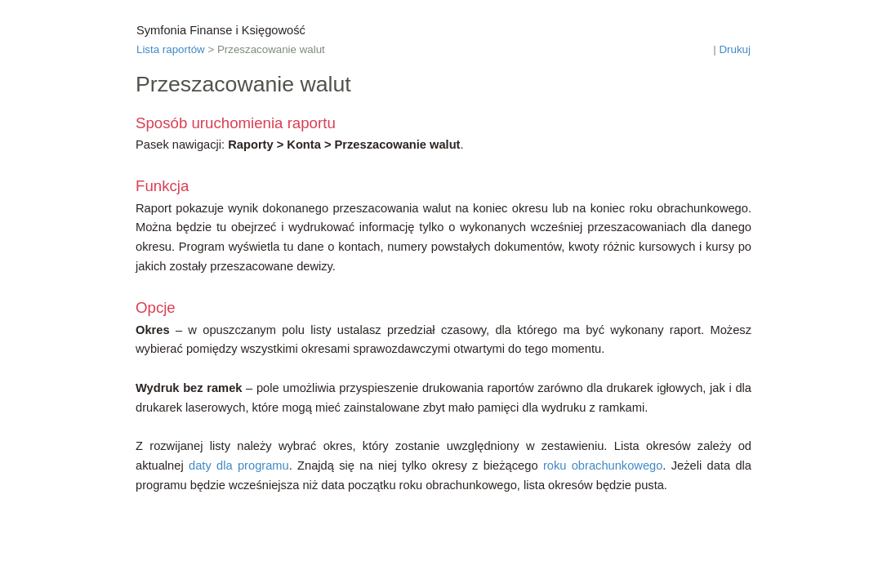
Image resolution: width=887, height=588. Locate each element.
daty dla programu (239, 465)
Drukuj (735, 49)
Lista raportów (171, 49)
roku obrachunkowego (603, 465)
